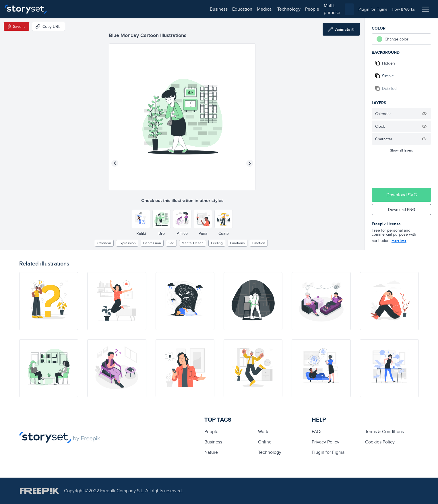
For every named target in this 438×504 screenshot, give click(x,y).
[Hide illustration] (424, 114)
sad (171, 243)
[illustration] (49, 301)
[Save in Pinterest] (17, 26)
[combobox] (278, 9)
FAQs (317, 432)
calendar (104, 243)
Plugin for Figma (328, 452)
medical (111, 9)
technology (135, 9)
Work (263, 432)
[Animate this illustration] (341, 29)
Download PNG (402, 210)
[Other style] (141, 219)
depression (152, 243)
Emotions (238, 243)
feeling (217, 243)
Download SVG (402, 195)
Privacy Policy (325, 442)
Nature (211, 452)
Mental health (193, 243)
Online (265, 442)
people (158, 9)
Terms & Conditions (384, 432)
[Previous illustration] (115, 163)
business (65, 9)
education (88, 9)
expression (127, 243)
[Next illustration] (250, 163)
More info (399, 241)
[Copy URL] (49, 26)
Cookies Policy (380, 442)
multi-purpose (184, 9)
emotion (259, 243)
